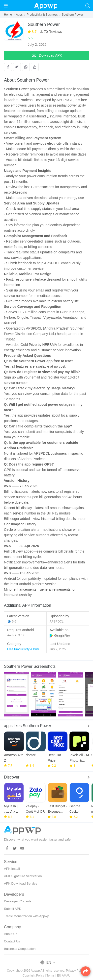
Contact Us (12, 941)
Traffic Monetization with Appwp (27, 916)
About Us (11, 934)
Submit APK (13, 909)
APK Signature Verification (23, 876)
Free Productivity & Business (26, 649)
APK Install (12, 869)
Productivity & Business (42, 15)
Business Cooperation (20, 949)
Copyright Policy (33, 976)
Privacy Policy (75, 971)
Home (8, 15)
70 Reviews (52, 32)
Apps (19, 15)
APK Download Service (21, 883)
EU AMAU (64, 976)
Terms (50, 976)
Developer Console (18, 901)
